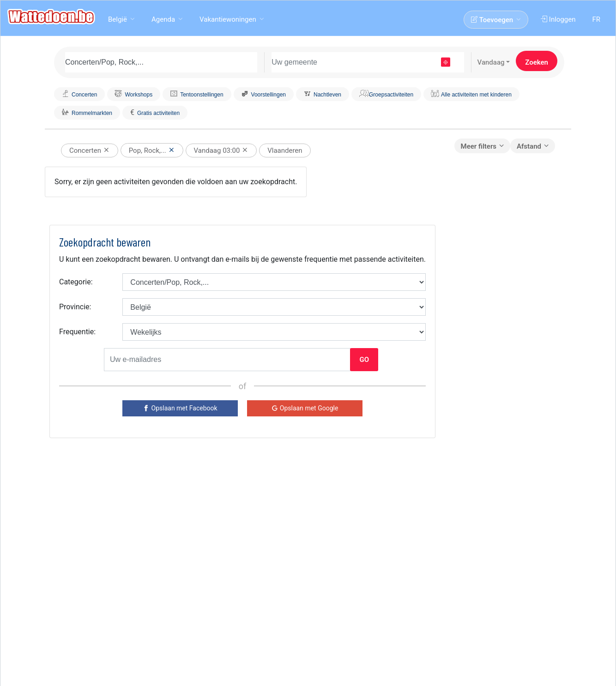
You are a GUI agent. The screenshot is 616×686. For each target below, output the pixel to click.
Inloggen (559, 19)
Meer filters (479, 146)
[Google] (305, 408)
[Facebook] (180, 408)
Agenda (163, 19)
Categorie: (76, 282)
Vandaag (491, 62)
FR (597, 19)
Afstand (529, 146)
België (118, 19)
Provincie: (75, 307)
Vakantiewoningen (228, 19)
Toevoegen (493, 20)
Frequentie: (77, 332)
